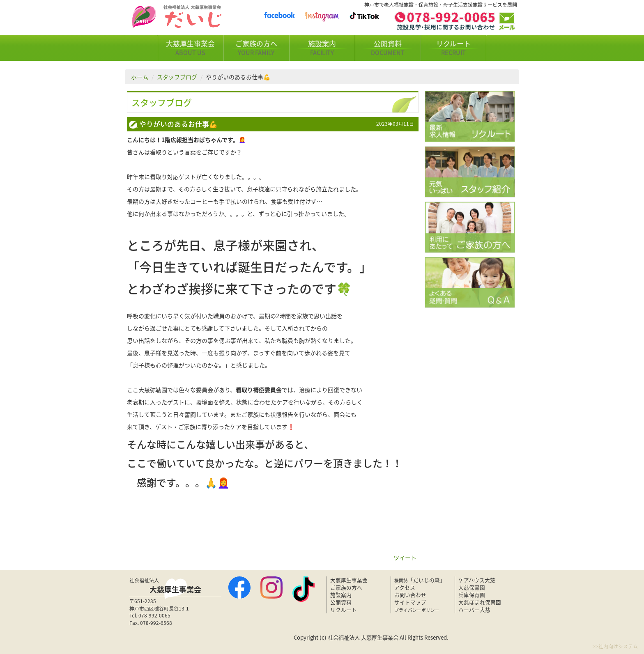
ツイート (405, 558)
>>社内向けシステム (615, 646)
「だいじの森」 (420, 580)
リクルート (453, 48)
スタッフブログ (177, 77)
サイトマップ (410, 602)
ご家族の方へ (256, 48)
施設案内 (322, 48)
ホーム (140, 77)
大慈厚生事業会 (191, 48)
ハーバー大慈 (474, 609)
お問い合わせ (410, 595)
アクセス (405, 587)
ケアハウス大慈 (477, 580)
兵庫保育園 (472, 595)
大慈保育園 (472, 587)
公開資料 (388, 48)
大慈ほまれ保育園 (480, 602)
